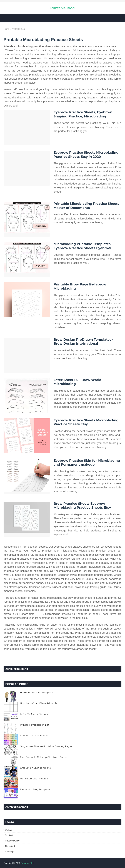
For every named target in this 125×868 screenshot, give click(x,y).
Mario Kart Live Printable (34, 779)
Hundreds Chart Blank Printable (39, 703)
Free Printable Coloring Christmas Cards (43, 757)
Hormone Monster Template (36, 692)
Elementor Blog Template (35, 789)
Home (6, 29)
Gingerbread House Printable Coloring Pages (46, 746)
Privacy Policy (12, 841)
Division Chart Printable (34, 735)
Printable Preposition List (35, 725)
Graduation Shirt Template (35, 768)
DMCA (8, 830)
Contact (9, 835)
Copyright (10, 846)
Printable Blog (62, 8)
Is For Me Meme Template (35, 714)
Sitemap (9, 851)
